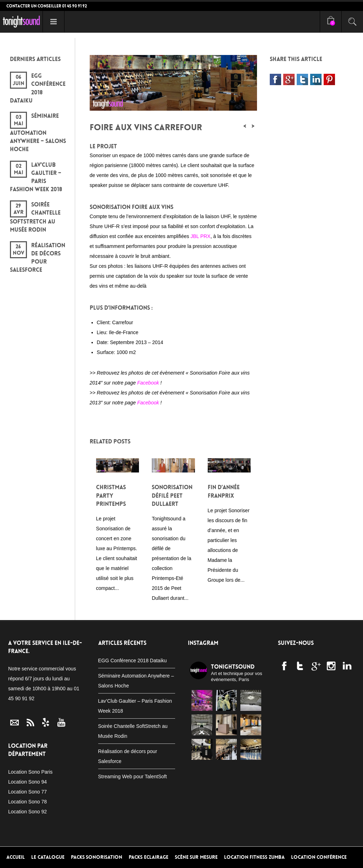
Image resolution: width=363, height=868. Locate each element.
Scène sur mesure (196, 857)
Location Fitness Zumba (254, 857)
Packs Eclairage (149, 857)
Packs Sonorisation (97, 857)
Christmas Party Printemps (111, 495)
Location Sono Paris (30, 772)
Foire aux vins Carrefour (146, 127)
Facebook (148, 383)
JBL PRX (200, 236)
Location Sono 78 (27, 802)
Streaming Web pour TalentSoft (133, 776)
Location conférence (319, 857)
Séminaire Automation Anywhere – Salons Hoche (38, 132)
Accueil (16, 857)
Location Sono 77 (27, 792)
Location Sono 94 (27, 782)
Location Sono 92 (27, 812)
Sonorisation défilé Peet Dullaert (172, 495)
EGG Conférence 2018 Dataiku (133, 660)
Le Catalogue (48, 857)
